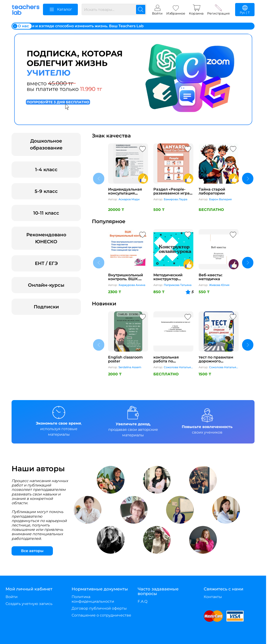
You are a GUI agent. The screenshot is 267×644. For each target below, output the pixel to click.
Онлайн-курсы (46, 285)
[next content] (248, 179)
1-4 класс (46, 170)
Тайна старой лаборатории (212, 191)
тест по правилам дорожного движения (216, 361)
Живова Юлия (219, 285)
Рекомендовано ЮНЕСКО (46, 238)
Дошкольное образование (46, 144)
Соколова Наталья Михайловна (177, 367)
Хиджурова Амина (132, 285)
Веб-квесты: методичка (211, 277)
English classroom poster (125, 359)
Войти (12, 597)
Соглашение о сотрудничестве (101, 615)
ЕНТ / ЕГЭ (46, 263)
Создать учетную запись (29, 604)
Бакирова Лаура (176, 199)
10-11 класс (46, 213)
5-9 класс (46, 191)
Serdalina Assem (130, 367)
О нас (21, 26)
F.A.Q (143, 601)
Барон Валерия (220, 199)
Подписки (46, 307)
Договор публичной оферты (99, 608)
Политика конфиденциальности (93, 599)
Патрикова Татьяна (178, 285)
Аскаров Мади (129, 199)
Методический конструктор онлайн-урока (168, 279)
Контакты (213, 597)
